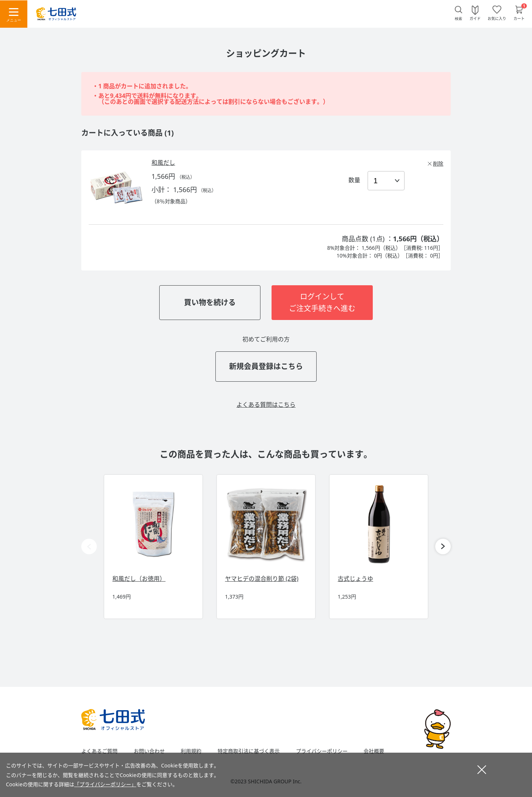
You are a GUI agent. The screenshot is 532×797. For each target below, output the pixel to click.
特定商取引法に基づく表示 (249, 751)
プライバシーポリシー (322, 751)
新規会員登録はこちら (266, 366)
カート (519, 18)
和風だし (163, 163)
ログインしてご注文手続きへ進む (322, 302)
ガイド (475, 18)
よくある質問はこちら (266, 405)
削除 (438, 164)
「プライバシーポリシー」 (105, 784)
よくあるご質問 (99, 751)
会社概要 (374, 751)
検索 (458, 19)
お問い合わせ (149, 751)
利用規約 (191, 751)
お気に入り (497, 18)
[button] (443, 546)
